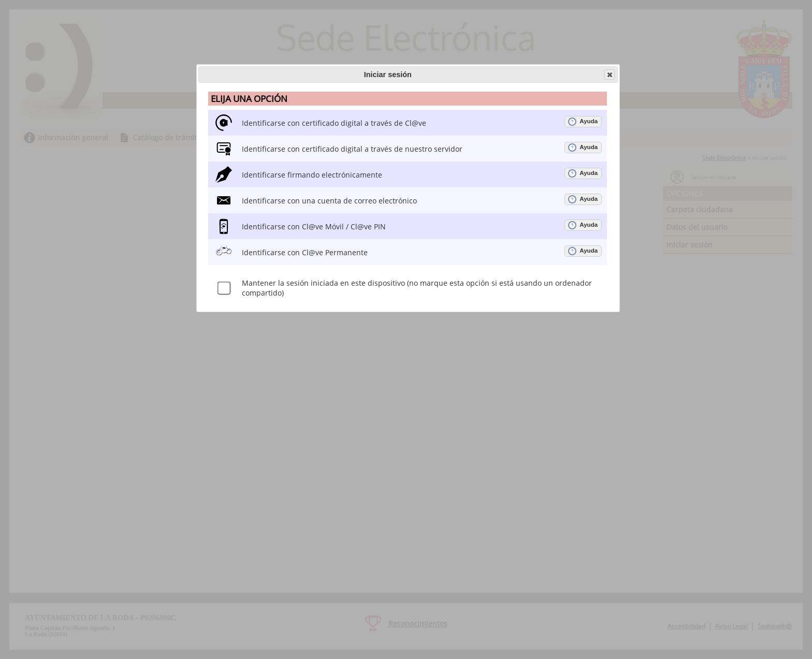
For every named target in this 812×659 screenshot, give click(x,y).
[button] (610, 75)
